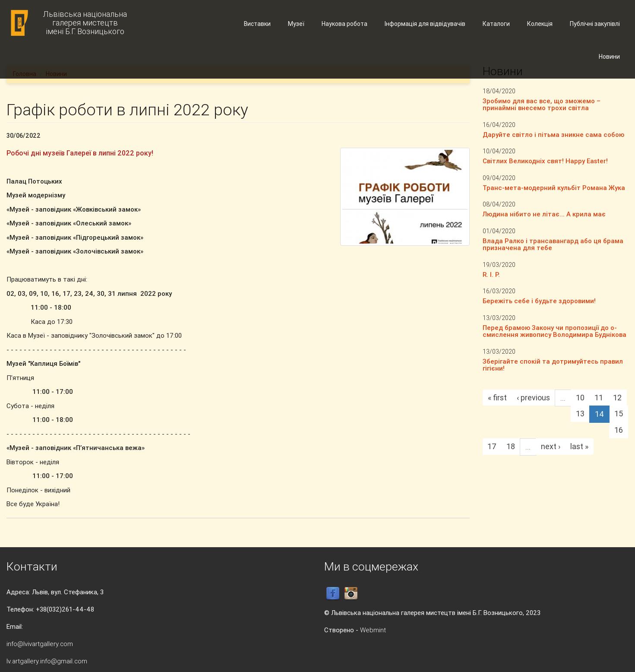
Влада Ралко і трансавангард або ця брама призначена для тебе (553, 244)
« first (497, 398)
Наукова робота (344, 24)
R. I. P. (491, 274)
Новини (609, 57)
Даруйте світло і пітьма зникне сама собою (553, 135)
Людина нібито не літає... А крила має (544, 214)
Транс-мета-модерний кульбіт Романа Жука (554, 188)
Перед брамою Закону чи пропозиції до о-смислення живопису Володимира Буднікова (554, 331)
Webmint (373, 630)
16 (619, 430)
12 (617, 398)
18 (511, 446)
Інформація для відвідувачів (425, 24)
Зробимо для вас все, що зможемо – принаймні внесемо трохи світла (542, 105)
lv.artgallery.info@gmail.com (47, 661)
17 (492, 446)
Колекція (540, 24)
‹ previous (533, 398)
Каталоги (496, 24)
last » (579, 446)
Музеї (296, 24)
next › (551, 446)
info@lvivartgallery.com (40, 644)
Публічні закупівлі (595, 24)
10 (580, 398)
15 (619, 414)
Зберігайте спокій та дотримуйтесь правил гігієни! (553, 365)
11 (599, 398)
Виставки (257, 24)
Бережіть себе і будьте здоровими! (539, 301)
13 (580, 414)
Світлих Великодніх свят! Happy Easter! (545, 161)
